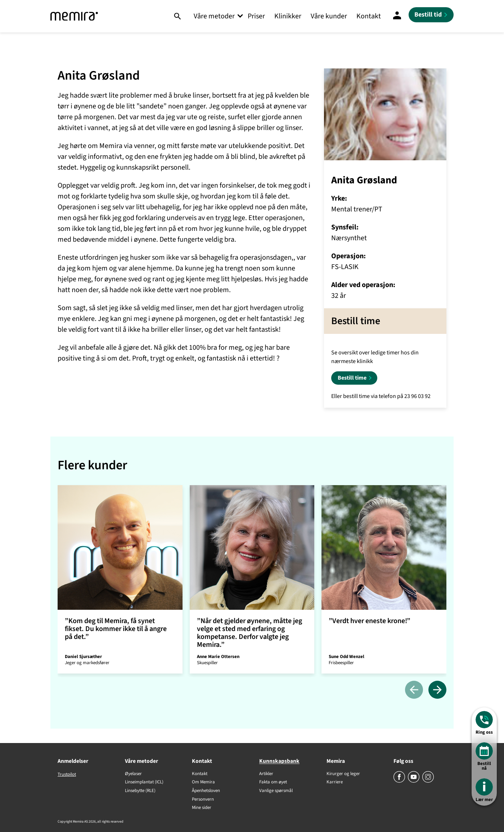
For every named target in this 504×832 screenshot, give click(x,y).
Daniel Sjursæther (83, 657)
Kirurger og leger (343, 774)
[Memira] (74, 16)
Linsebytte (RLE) (140, 791)
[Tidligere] (414, 690)
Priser (256, 16)
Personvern (203, 800)
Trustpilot (67, 774)
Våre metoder (214, 16)
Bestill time (352, 378)
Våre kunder (329, 16)
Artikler (266, 774)
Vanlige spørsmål (276, 791)
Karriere (335, 782)
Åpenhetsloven (206, 791)
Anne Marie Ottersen (218, 657)
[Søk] (177, 16)
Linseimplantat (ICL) (144, 782)
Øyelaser (133, 774)
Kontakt (369, 16)
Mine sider (202, 808)
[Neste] (437, 690)
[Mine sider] (397, 16)
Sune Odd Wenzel (346, 657)
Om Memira (203, 782)
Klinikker (288, 16)
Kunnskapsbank (279, 761)
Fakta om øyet (273, 782)
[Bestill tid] (431, 15)
